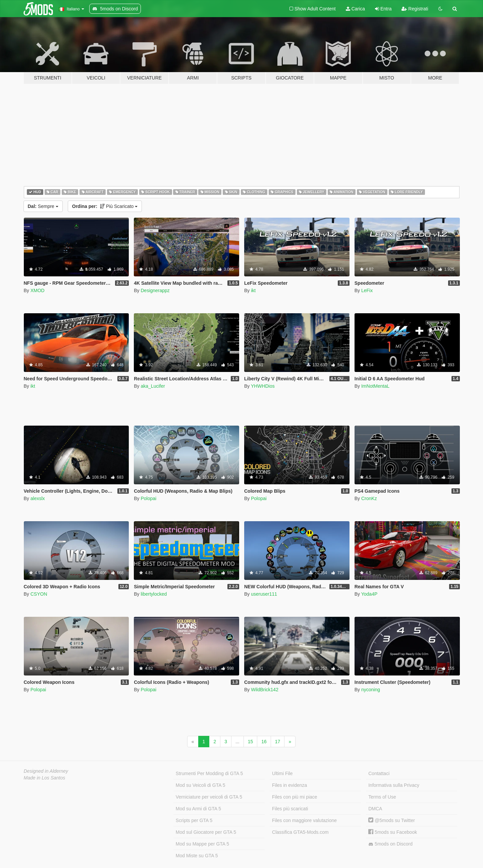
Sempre (43, 206)
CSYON (39, 594)
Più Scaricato (105, 206)
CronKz (369, 498)
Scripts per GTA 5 (194, 820)
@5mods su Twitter (392, 820)
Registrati (415, 9)
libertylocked (154, 594)
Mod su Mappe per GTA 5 (202, 844)
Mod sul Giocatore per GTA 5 (206, 832)
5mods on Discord (390, 844)
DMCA (375, 809)
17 (278, 742)
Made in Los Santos (45, 778)
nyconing (371, 690)
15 (251, 742)
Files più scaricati (290, 809)
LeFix (367, 290)
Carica (355, 9)
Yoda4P (369, 594)
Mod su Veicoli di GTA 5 (201, 785)
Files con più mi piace (295, 797)
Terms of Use (382, 797)
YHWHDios (263, 386)
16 (264, 742)
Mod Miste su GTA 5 (197, 856)
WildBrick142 (265, 690)
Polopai (148, 498)
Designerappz (155, 290)
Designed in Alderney (46, 771)
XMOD (38, 290)
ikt (253, 290)
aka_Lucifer (153, 386)
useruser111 (264, 594)
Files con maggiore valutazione (304, 820)
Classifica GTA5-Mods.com (300, 832)
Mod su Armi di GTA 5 (198, 809)
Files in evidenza (289, 785)
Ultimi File (282, 773)
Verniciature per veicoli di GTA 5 (209, 797)
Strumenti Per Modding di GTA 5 (209, 773)
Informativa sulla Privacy (394, 785)
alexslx (38, 498)
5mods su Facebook (393, 832)
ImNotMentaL (375, 386)
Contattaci (379, 773)
